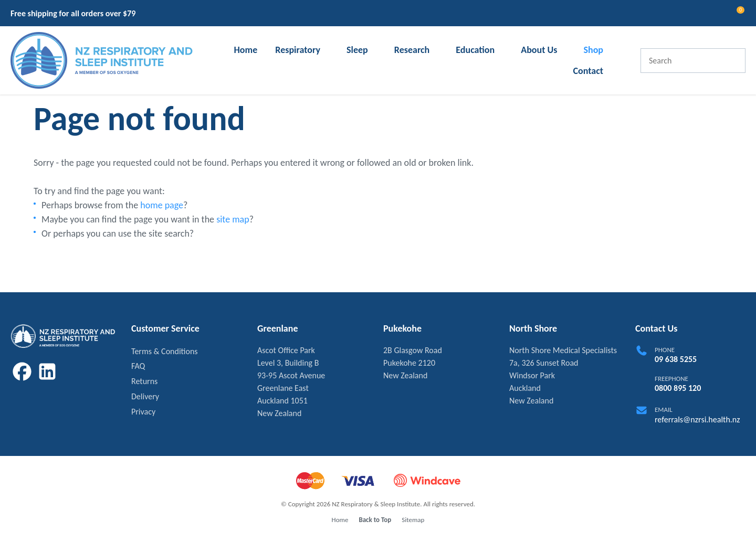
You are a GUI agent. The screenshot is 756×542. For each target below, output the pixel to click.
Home (245, 50)
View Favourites (715, 15)
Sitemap (413, 520)
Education (475, 50)
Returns (144, 381)
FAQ (138, 366)
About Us (539, 50)
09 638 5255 (676, 359)
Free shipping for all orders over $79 (73, 13)
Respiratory (298, 50)
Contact (588, 71)
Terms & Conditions (165, 351)
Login (695, 13)
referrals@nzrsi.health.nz (697, 419)
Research (412, 50)
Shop (593, 50)
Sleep (357, 50)
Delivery (145, 396)
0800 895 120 (678, 388)
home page (162, 205)
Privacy (143, 412)
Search (733, 61)
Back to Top (375, 520)
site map (233, 219)
